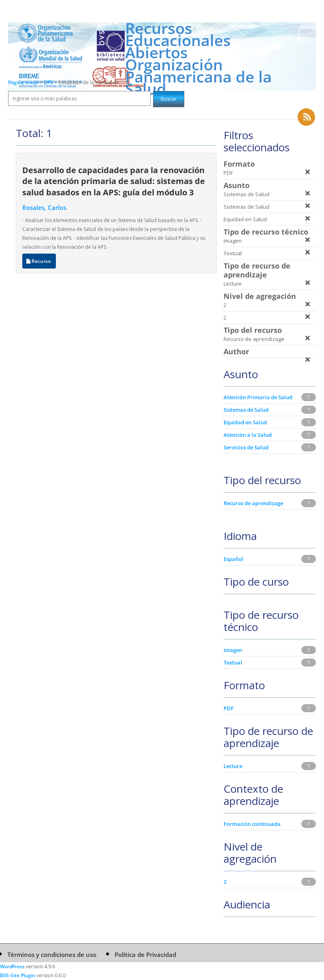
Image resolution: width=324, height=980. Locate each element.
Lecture (233, 766)
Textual (233, 663)
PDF (229, 708)
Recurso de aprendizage (253, 503)
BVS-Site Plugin (18, 975)
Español (233, 559)
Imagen (233, 650)
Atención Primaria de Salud (258, 397)
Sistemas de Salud (246, 410)
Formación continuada (252, 824)
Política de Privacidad (145, 955)
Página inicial (23, 82)
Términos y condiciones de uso (52, 955)
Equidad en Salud (245, 422)
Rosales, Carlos (44, 207)
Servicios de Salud (246, 447)
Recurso (39, 261)
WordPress (12, 966)
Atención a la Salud (248, 435)
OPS (49, 82)
